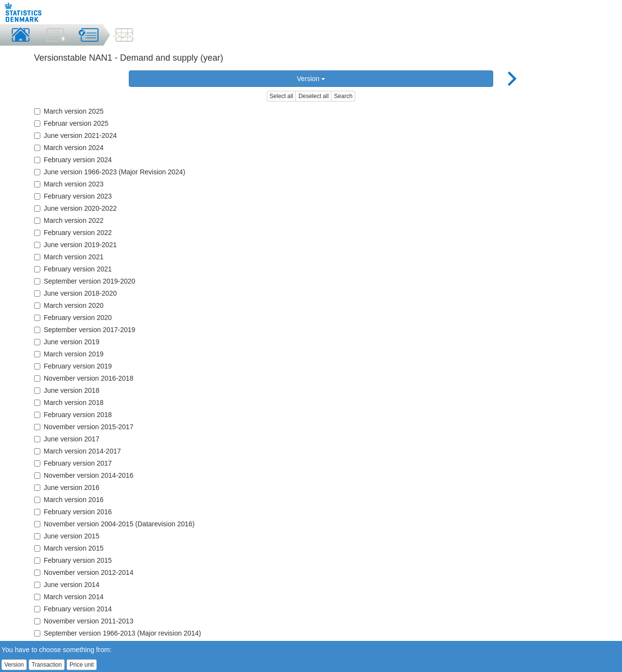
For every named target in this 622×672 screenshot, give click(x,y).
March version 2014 (69, 597)
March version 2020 (69, 305)
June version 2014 (67, 585)
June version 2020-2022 (75, 208)
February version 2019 (73, 366)
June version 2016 (67, 487)
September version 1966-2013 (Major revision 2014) (118, 633)
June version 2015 (67, 536)
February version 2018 (73, 415)
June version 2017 (67, 439)
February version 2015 (73, 560)
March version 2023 (69, 184)
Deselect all (313, 96)
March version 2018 (69, 403)
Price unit (82, 665)
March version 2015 (69, 548)
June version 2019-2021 (75, 245)
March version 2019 (69, 354)
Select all (282, 96)
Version (311, 79)
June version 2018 (67, 390)
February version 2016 (73, 512)
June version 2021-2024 (75, 135)
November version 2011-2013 (84, 621)
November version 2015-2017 (84, 427)
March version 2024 (69, 148)
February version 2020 (73, 318)
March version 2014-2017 (78, 451)
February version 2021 (73, 269)
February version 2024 (73, 160)
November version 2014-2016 (84, 475)
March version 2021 (69, 257)
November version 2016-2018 (84, 378)
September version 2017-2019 (85, 330)
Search (343, 96)
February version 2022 (73, 233)
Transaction (47, 665)
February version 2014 (73, 609)
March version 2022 (69, 220)
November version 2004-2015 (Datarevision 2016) (114, 524)
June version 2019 (67, 342)
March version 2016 (69, 500)
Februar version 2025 (71, 123)
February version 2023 (73, 196)
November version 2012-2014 (84, 572)
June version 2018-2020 (75, 293)
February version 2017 (73, 463)
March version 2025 (69, 111)
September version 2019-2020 (85, 281)
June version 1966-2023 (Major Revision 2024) (110, 172)
